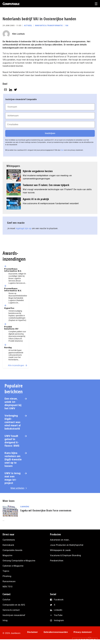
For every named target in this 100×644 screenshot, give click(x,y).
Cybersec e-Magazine (13, 566)
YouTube (58, 615)
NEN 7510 (7, 587)
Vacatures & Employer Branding (65, 555)
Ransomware (9, 581)
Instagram (59, 620)
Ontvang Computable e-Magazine (19, 561)
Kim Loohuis (19, 34)
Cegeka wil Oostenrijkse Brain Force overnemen (46, 510)
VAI (67, 25)
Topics (6, 571)
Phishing (7, 576)
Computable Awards (12, 550)
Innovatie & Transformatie (49, 25)
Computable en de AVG (14, 605)
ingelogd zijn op (23, 228)
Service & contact (11, 610)
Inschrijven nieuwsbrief (14, 615)
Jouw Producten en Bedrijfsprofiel (67, 545)
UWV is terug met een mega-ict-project (12, 478)
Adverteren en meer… (60, 540)
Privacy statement (83, 632)
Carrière (25, 507)
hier (62, 150)
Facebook (59, 600)
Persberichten (57, 561)
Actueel (28, 25)
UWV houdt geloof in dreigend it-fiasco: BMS (12, 441)
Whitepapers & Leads (60, 550)
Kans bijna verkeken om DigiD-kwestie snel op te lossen (13, 459)
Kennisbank (8, 545)
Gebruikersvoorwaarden (56, 632)
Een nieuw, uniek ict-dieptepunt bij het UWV (13, 403)
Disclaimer (32, 632)
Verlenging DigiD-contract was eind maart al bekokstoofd (13, 422)
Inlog (5, 620)
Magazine (7, 555)
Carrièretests (9, 540)
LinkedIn (58, 610)
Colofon (7, 600)
